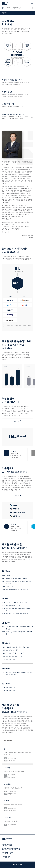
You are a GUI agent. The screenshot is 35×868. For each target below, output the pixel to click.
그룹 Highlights (17, 8)
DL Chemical (7, 3)
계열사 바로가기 (18, 865)
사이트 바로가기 (17, 272)
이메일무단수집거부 (8, 853)
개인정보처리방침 (7, 845)
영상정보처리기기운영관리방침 (11, 849)
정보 (3, 8)
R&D (8, 8)
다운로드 (16, 421)
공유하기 (32, 8)
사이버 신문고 (6, 857)
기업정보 (4, 13)
